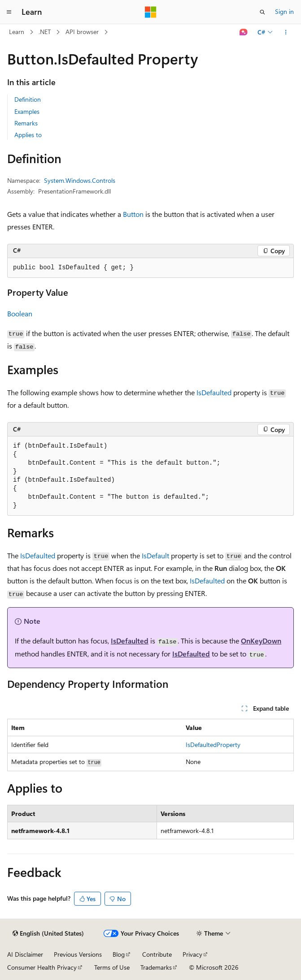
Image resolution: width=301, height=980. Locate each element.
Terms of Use (112, 967)
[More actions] (286, 32)
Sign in (284, 11)
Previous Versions (78, 954)
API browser (82, 32)
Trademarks (156, 967)
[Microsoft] (151, 12)
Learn (17, 32)
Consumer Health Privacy (42, 967)
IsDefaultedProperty (213, 745)
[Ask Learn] (244, 32)
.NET (45, 32)
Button (133, 214)
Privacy (192, 954)
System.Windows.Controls (80, 180)
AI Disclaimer (25, 954)
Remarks (26, 123)
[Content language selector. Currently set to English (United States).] (48, 933)
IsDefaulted (214, 392)
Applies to (28, 135)
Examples (27, 111)
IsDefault (155, 555)
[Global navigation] (9, 12)
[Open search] (262, 12)
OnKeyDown (261, 641)
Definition (28, 99)
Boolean (20, 313)
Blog (119, 954)
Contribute (157, 954)
